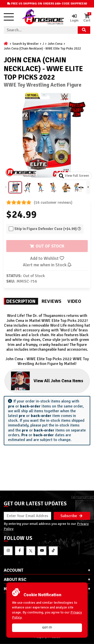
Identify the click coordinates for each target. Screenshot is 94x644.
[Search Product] (84, 30)
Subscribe (71, 516)
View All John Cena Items (47, 381)
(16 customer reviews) (39, 203)
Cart (87, 18)
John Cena (55, 44)
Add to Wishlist (47, 258)
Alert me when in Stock (47, 265)
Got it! (47, 628)
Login (74, 18)
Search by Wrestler (25, 44)
